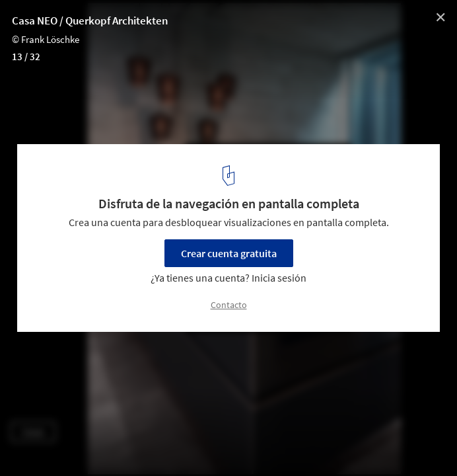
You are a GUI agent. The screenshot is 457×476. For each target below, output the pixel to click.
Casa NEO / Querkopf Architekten (90, 20)
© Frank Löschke (46, 39)
